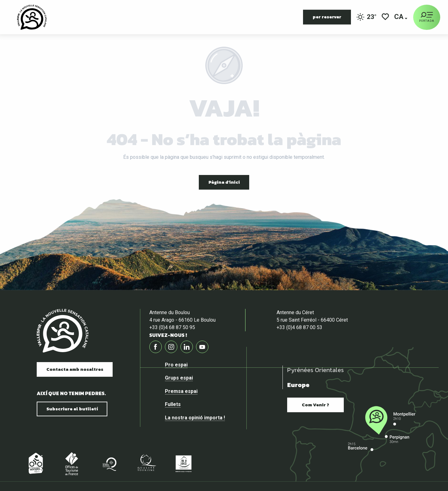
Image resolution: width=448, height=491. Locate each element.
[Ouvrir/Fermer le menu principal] (427, 17)
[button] (399, 17)
